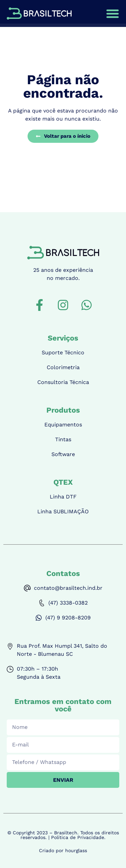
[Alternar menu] (113, 13)
